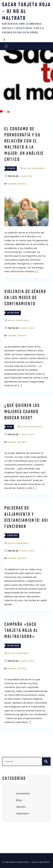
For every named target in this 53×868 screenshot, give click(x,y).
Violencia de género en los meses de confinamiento (25, 298)
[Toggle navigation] (6, 46)
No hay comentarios (34, 169)
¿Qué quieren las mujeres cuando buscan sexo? (22, 412)
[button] (4, 40)
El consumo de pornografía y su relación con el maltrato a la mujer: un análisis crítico (24, 144)
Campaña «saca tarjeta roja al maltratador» (21, 631)
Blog (10, 427)
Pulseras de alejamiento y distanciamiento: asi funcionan (26, 517)
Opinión (11, 169)
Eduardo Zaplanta (17, 184)
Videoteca (12, 536)
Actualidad (13, 313)
